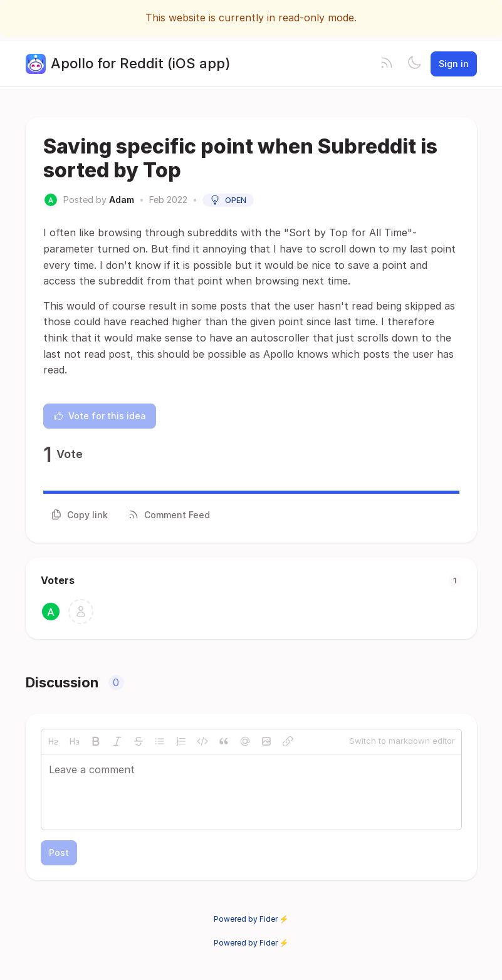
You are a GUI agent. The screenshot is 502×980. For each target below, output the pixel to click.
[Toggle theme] (414, 64)
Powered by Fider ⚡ (251, 919)
